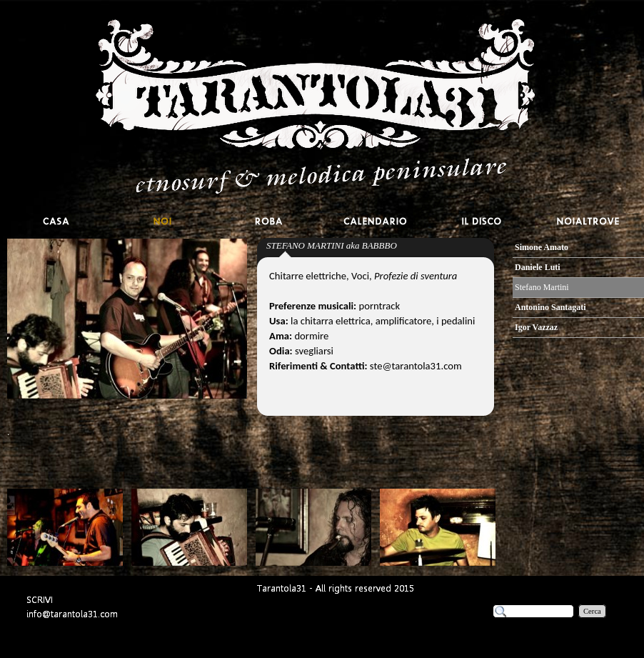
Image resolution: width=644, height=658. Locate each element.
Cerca (592, 611)
